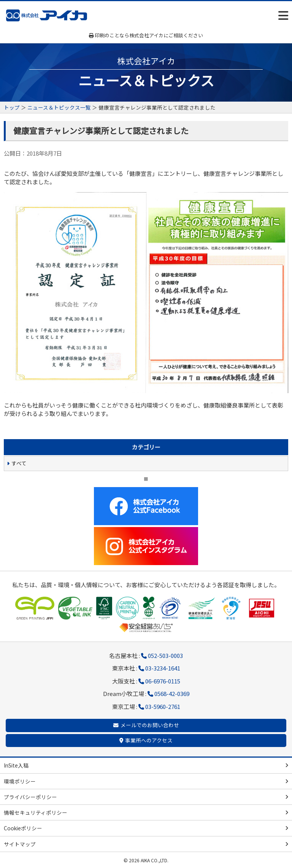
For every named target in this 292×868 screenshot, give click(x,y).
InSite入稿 (16, 765)
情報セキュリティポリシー (36, 812)
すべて (19, 463)
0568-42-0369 (172, 694)
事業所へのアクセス (149, 740)
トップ (12, 107)
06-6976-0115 (163, 681)
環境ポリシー (20, 781)
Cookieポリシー (23, 828)
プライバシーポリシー (30, 797)
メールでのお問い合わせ (150, 725)
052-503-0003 (165, 655)
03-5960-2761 (163, 706)
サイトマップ (20, 844)
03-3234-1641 (163, 668)
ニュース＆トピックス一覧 (59, 107)
